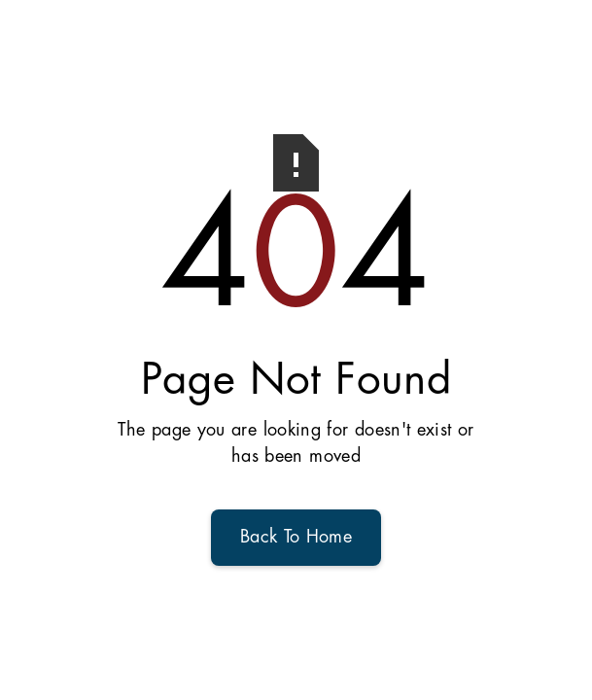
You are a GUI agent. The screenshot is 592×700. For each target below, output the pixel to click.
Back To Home (296, 538)
